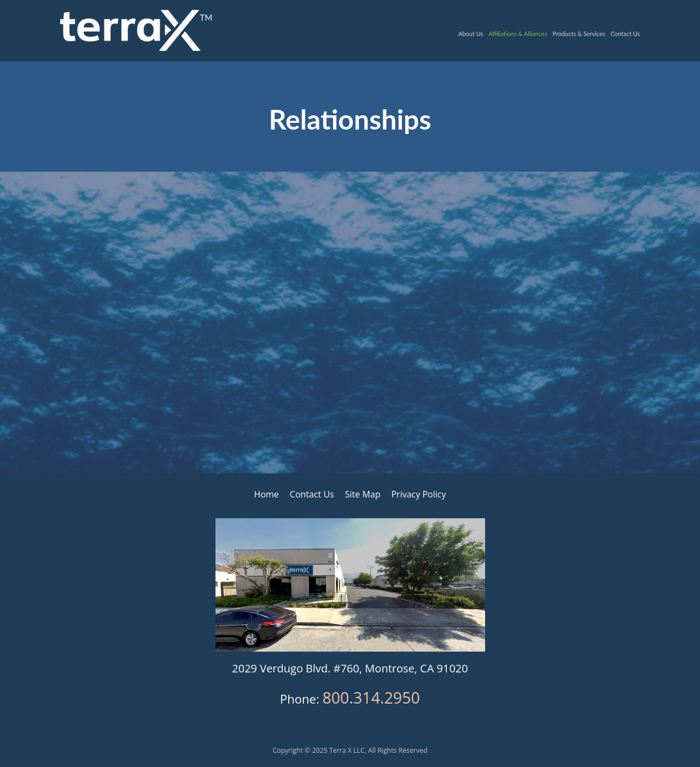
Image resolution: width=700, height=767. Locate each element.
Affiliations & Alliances (518, 34)
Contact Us (625, 34)
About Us (471, 34)
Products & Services (579, 34)
